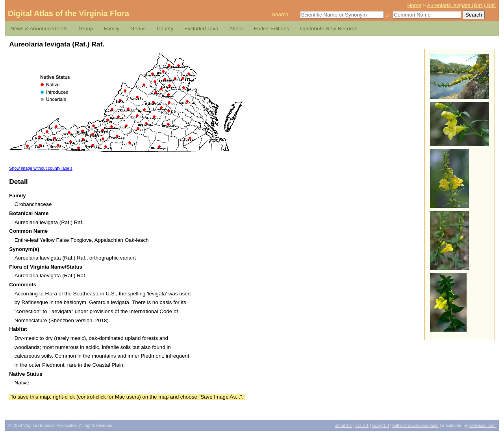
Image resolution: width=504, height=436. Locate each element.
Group (86, 29)
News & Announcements (39, 29)
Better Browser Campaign (415, 425)
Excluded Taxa (201, 29)
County (165, 29)
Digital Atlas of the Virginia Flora (69, 13)
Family (112, 29)
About (236, 29)
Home (414, 5)
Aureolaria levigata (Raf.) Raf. (461, 5)
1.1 (344, 425)
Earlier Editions (272, 29)
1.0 (381, 425)
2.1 (362, 425)
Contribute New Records (329, 29)
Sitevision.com (483, 425)
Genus (138, 29)
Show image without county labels (41, 168)
